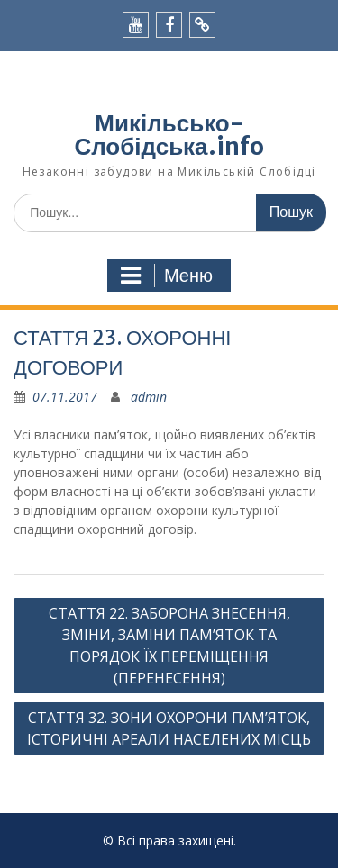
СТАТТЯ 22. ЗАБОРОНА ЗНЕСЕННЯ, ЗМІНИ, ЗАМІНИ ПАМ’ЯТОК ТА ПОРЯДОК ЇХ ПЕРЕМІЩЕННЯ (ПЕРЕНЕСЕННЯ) (169, 646)
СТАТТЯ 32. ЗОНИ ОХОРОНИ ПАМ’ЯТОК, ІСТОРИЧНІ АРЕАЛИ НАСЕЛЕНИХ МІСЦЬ (169, 728)
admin (149, 397)
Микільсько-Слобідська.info (169, 135)
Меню (167, 276)
